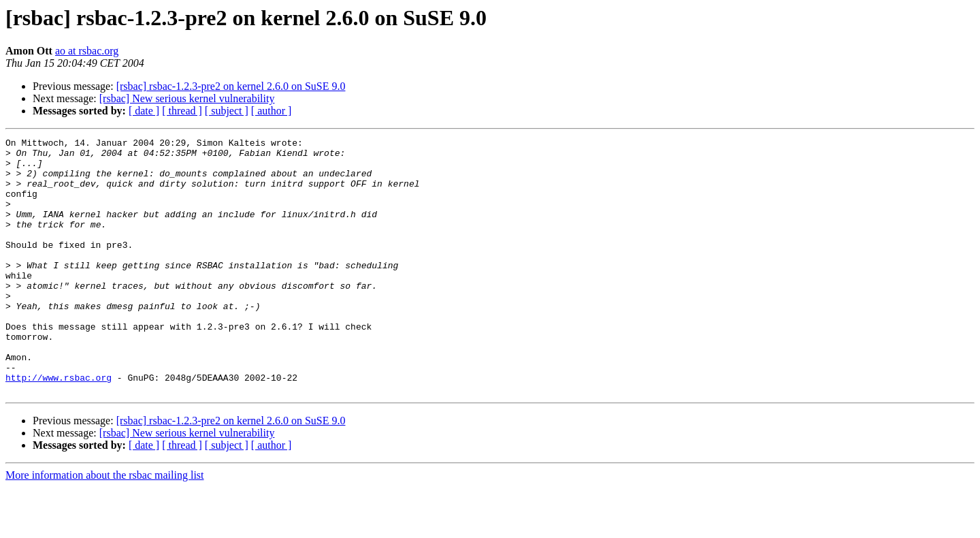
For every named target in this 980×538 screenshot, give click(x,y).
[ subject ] (227, 111)
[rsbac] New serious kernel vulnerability (187, 98)
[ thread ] (182, 111)
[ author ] (272, 111)
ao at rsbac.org (87, 51)
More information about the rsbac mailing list (105, 526)
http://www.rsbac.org (59, 426)
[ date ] (144, 111)
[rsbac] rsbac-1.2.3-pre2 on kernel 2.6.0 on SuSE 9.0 (231, 86)
